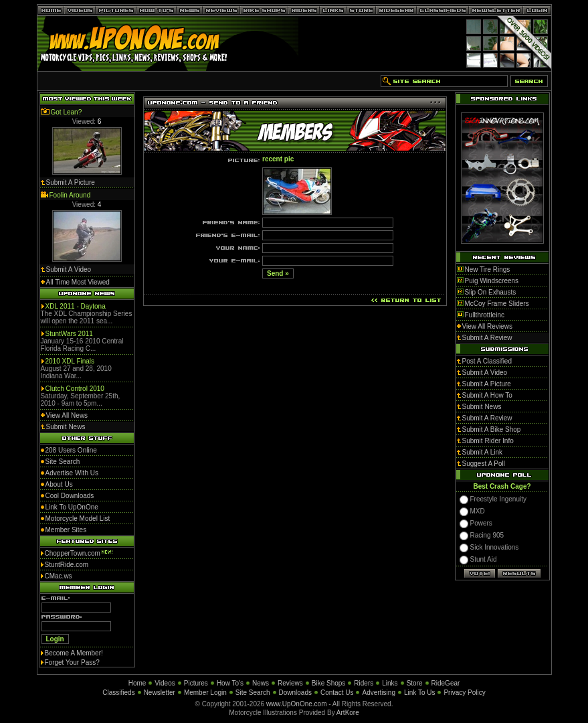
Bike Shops (329, 683)
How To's (230, 683)
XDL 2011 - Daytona (76, 306)
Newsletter (160, 693)
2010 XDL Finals (70, 361)
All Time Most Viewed (78, 282)
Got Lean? (67, 112)
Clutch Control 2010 (75, 389)
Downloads (295, 693)
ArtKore (348, 713)
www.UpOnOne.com (297, 704)
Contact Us (337, 693)
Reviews (290, 683)
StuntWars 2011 (69, 334)
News (261, 683)
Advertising (378, 693)
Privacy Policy (464, 693)
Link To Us (420, 693)
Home (137, 683)
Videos (165, 683)
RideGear (446, 683)
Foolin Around (70, 195)
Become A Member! (74, 653)
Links (390, 683)
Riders (364, 683)
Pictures (196, 683)
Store (415, 683)
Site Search (253, 693)
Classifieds (118, 693)
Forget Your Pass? (72, 662)
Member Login (205, 693)
